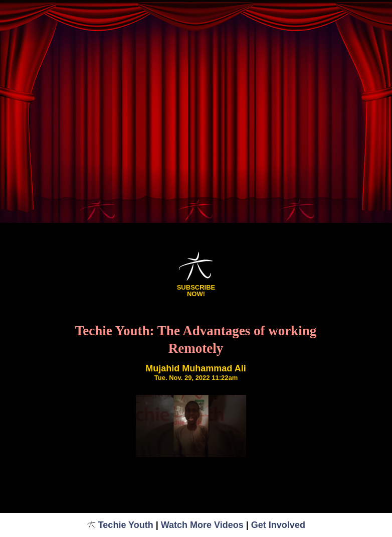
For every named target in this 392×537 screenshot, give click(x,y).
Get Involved (278, 525)
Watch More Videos (202, 525)
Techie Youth (120, 525)
